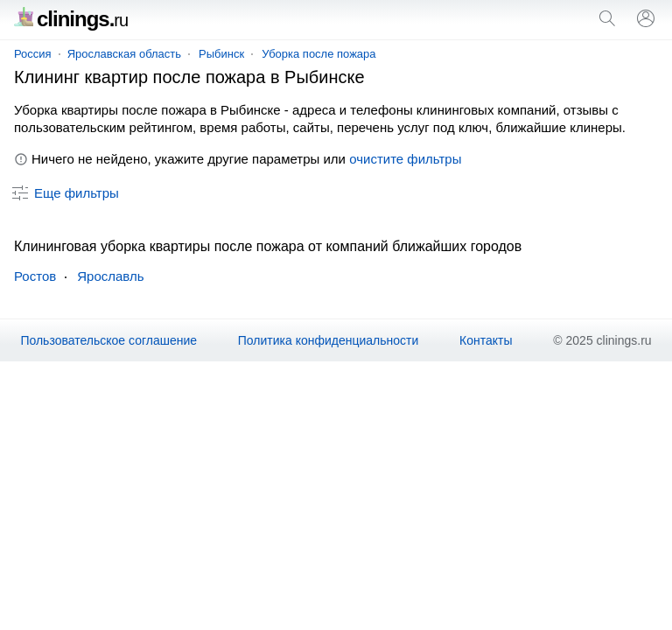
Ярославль (110, 276)
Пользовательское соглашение (108, 340)
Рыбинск (221, 54)
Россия (33, 54)
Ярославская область (124, 54)
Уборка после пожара (318, 54)
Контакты (486, 340)
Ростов (35, 276)
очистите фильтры (405, 159)
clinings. (71, 19)
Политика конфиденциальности (329, 340)
